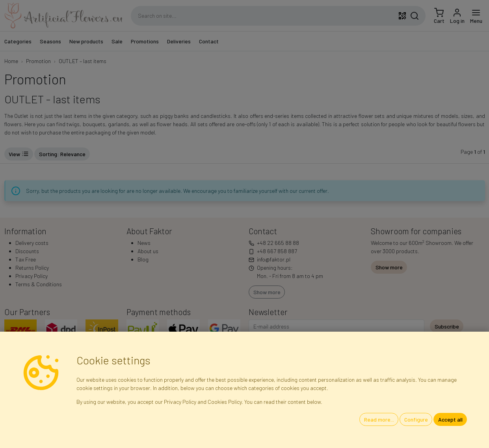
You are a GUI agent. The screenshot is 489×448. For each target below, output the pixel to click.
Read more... (379, 419)
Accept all (450, 419)
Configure (416, 419)
